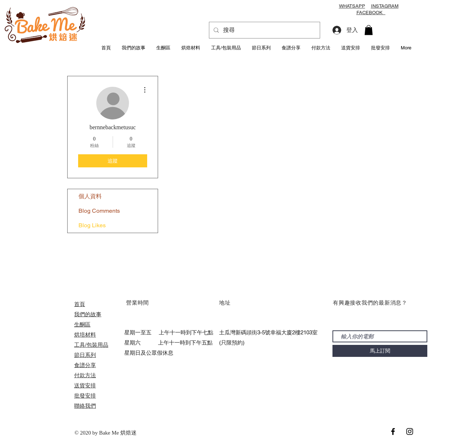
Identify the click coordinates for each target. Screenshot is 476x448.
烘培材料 (85, 335)
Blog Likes (92, 225)
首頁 (80, 304)
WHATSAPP (352, 6)
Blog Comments (99, 211)
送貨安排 (85, 385)
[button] (369, 30)
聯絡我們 (85, 406)
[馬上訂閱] (380, 351)
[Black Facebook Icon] (393, 431)
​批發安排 (85, 396)
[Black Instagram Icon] (410, 431)
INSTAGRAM (385, 6)
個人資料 (90, 196)
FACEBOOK (371, 13)
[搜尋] (264, 30)
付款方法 (85, 375)
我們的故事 (88, 314)
